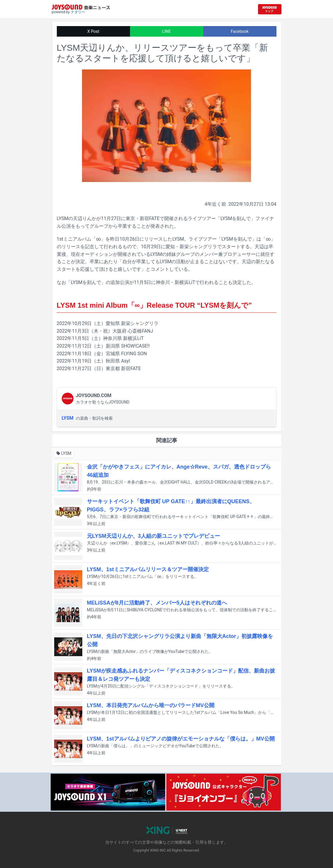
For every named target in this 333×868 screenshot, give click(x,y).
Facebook (240, 31)
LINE (166, 31)
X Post (93, 31)
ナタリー (78, 12)
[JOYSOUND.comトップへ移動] (270, 9)
